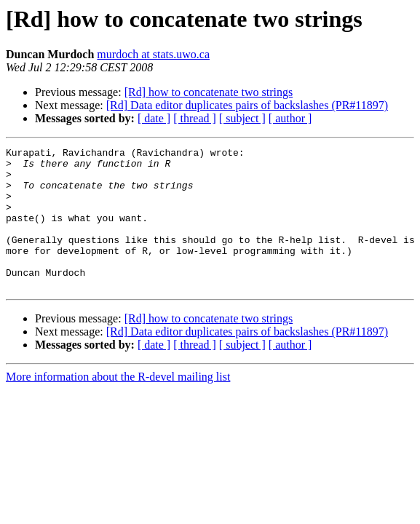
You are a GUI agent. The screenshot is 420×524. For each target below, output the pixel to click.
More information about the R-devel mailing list (118, 405)
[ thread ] (195, 118)
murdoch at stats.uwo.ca (153, 54)
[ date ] (154, 118)
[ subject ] (242, 118)
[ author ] (290, 118)
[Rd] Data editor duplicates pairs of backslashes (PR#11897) (247, 105)
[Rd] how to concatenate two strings (209, 92)
